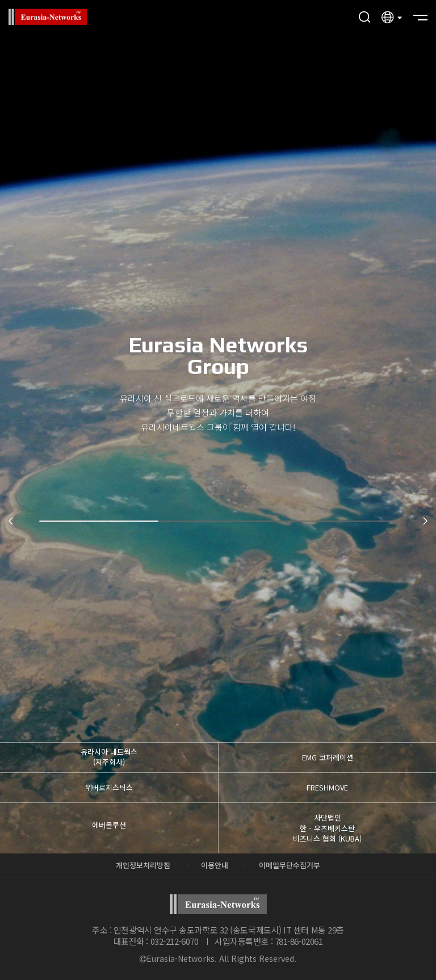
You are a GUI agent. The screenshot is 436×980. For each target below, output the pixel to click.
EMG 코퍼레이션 (328, 757)
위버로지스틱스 (109, 787)
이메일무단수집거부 (290, 865)
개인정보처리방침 (143, 865)
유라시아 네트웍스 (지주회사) (109, 757)
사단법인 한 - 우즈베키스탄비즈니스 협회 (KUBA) (327, 828)
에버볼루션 (109, 825)
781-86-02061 (299, 941)
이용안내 (215, 865)
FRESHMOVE (327, 787)
